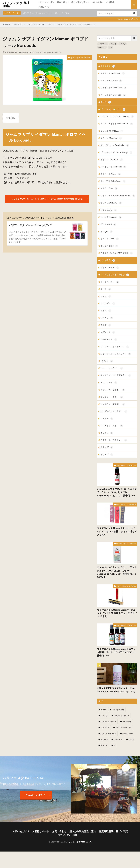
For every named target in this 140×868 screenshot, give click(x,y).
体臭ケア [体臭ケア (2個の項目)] (104, 745)
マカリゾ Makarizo (111, 138)
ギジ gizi (107, 232)
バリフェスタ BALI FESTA (16, 5)
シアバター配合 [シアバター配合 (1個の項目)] (118, 710)
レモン (106, 296)
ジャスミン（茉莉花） (113, 404)
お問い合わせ (45, 7)
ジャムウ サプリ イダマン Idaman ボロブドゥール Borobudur (72, 24)
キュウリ (107, 433)
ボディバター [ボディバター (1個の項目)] (127, 734)
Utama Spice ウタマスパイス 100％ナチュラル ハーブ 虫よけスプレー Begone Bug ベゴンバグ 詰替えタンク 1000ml (117, 572)
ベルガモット (109, 340)
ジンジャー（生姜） (112, 397)
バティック (59, 13)
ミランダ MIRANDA (112, 131)
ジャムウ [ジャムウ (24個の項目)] (104, 716)
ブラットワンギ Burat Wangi (116, 153)
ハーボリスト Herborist (113, 167)
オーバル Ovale (110, 239)
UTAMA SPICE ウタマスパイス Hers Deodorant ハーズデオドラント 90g (117, 690)
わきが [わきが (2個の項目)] (103, 710)
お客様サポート (41, 831)
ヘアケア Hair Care (111, 81)
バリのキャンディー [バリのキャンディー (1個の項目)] (108, 722)
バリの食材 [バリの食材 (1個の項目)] (127, 722)
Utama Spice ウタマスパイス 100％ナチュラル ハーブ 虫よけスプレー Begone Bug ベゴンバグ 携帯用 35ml (117, 492)
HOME (8, 24)
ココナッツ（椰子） (112, 426)
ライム (106, 311)
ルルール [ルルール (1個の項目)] (104, 739)
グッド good (108, 224)
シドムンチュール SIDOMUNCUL (118, 196)
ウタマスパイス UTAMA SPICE (117, 253)
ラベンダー (108, 303)
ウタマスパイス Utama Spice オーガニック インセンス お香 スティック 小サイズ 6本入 (117, 531)
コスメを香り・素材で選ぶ (115, 275)
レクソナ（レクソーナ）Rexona (117, 116)
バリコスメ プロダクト (113, 109)
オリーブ (107, 455)
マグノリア (108, 332)
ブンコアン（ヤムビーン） (115, 347)
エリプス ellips (109, 246)
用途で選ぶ (62, 2)
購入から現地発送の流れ (83, 831)
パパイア (107, 361)
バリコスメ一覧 (46, 2)
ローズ (106, 289)
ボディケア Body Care (36, 24)
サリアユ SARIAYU (111, 203)
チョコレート (109, 383)
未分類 (106, 102)
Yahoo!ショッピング (36, 795)
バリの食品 (97, 2)
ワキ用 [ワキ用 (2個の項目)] (131, 739)
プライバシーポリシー (70, 835)
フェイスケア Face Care (113, 88)
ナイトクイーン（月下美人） (116, 375)
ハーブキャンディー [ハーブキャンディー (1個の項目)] (121, 716)
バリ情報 (110, 2)
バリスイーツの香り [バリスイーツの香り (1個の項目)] (108, 734)
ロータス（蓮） (110, 282)
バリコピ (48, 13)
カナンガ (107, 447)
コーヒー (107, 419)
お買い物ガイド (21, 831)
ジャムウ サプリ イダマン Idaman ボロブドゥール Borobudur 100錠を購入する (47, 199)
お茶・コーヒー (110, 268)
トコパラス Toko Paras (113, 181)
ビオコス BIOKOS (112, 160)
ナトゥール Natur (111, 174)
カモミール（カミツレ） (114, 440)
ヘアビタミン (28, 13)
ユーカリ (107, 318)
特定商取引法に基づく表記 (113, 831)
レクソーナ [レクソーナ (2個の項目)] (118, 739)
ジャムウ (39, 13)
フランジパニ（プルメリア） (116, 354)
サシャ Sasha (109, 210)
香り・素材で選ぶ (79, 2)
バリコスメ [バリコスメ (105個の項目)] (105, 728)
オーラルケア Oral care (113, 95)
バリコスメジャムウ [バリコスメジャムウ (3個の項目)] (123, 728)
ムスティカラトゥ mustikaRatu (117, 124)
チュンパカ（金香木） (113, 390)
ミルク (106, 325)
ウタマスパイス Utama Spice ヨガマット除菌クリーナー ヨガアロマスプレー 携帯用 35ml (116, 652)
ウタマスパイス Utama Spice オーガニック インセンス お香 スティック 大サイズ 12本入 (117, 613)
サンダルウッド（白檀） (114, 411)
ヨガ (67, 13)
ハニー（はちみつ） (112, 368)
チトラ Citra (109, 188)
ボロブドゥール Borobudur (51, 52)
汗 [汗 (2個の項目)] (114, 745)
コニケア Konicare (111, 217)
